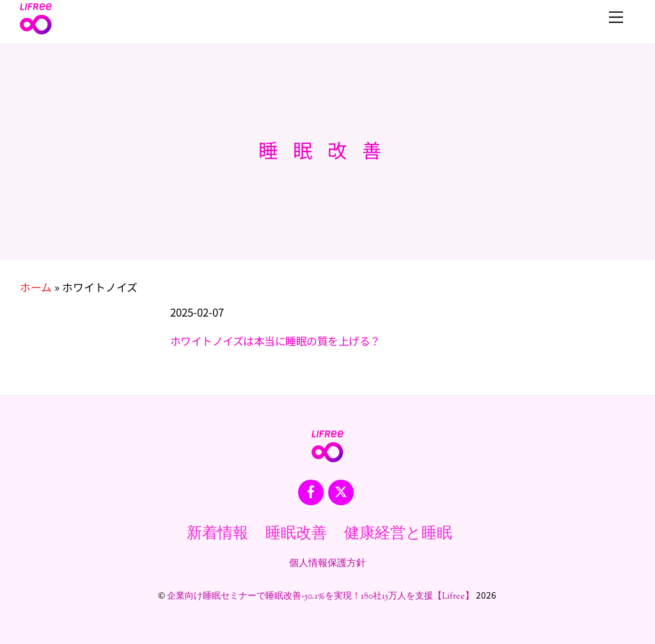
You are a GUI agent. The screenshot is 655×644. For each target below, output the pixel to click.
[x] (341, 492)
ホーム (36, 287)
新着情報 (217, 534)
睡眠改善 (296, 534)
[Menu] (616, 17)
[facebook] (311, 492)
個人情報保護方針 (327, 563)
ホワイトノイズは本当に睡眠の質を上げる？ (275, 341)
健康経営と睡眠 (398, 534)
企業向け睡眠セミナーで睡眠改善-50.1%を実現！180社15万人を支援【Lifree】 (320, 597)
